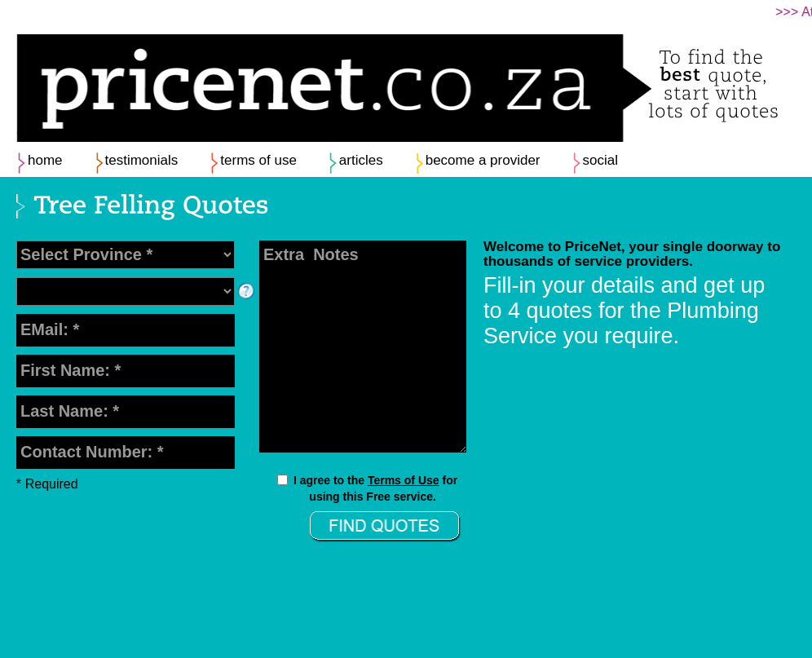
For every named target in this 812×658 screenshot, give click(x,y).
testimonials (142, 160)
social (600, 160)
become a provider (483, 160)
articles (361, 160)
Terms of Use (404, 480)
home (45, 160)
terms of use (258, 160)
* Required (47, 484)
